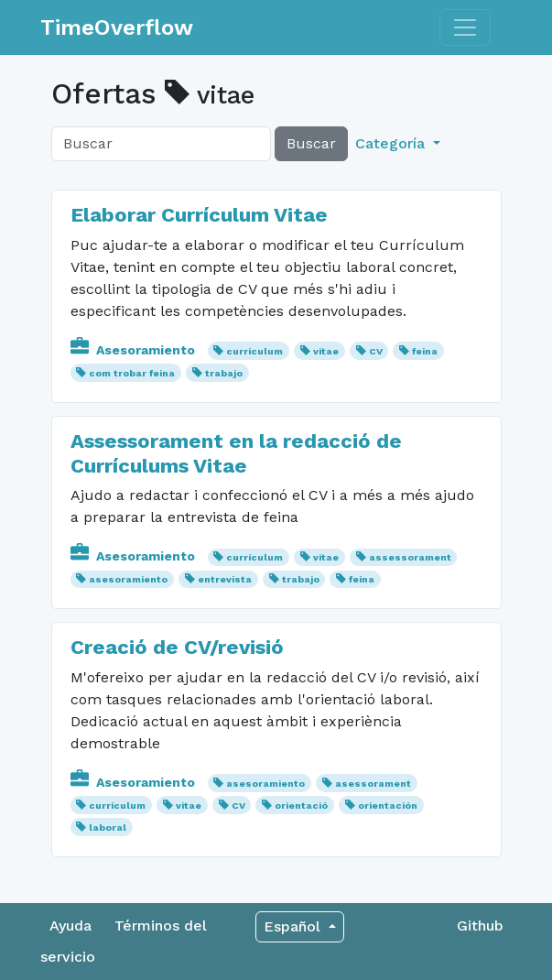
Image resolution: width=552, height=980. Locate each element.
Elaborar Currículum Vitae (199, 214)
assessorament (410, 557)
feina (425, 351)
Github (480, 926)
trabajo (224, 373)
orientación (388, 806)
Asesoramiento (135, 350)
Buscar (311, 143)
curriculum (254, 351)
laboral (108, 828)
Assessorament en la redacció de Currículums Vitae (236, 453)
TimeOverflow (117, 27)
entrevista (225, 579)
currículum (254, 557)
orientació (301, 806)
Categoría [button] (392, 143)
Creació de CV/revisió (177, 647)
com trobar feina (132, 373)
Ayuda (70, 926)
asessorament (373, 784)
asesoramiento (128, 579)
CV (376, 351)
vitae (326, 351)
